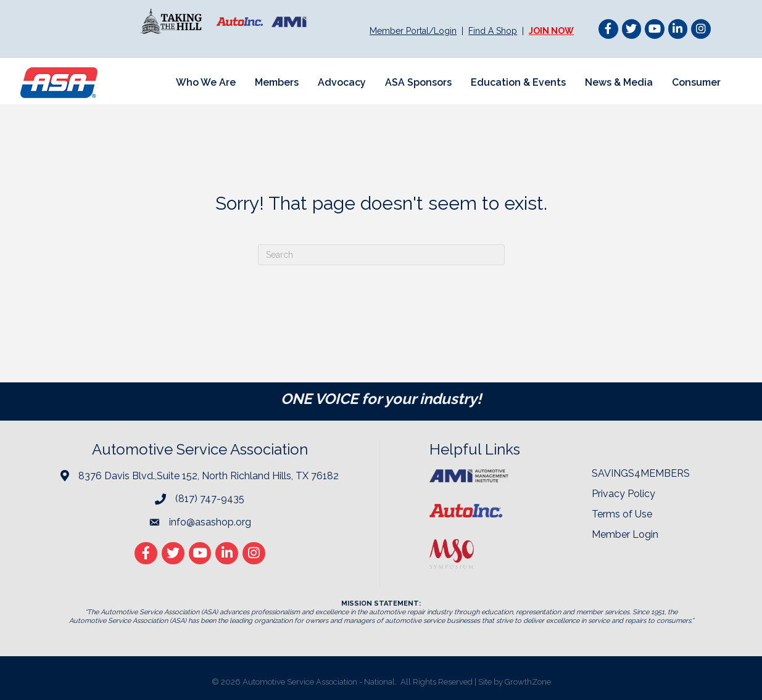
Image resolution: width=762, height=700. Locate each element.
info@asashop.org (210, 522)
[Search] (381, 255)
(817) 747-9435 (210, 499)
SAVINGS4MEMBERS (641, 473)
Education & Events (518, 82)
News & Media (619, 82)
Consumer (696, 82)
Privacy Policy (623, 494)
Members (277, 82)
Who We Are (206, 82)
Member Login (625, 534)
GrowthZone (528, 682)
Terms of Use (622, 514)
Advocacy (342, 82)
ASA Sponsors (418, 82)
